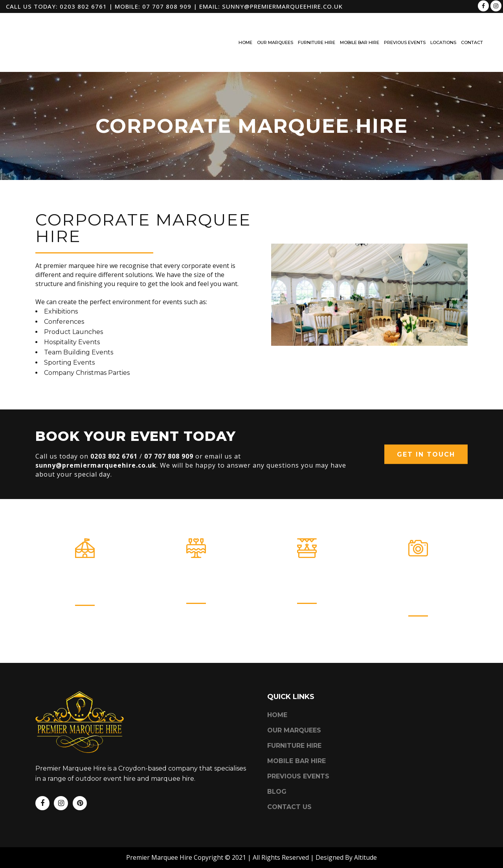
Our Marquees (85, 580)
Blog (277, 771)
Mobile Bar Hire (307, 578)
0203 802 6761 (83, 6)
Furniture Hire (196, 578)
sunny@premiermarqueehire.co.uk (282, 6)
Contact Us (289, 786)
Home (277, 695)
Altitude (365, 837)
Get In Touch (426, 454)
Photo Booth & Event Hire (418, 584)
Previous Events (298, 756)
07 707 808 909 (167, 6)
